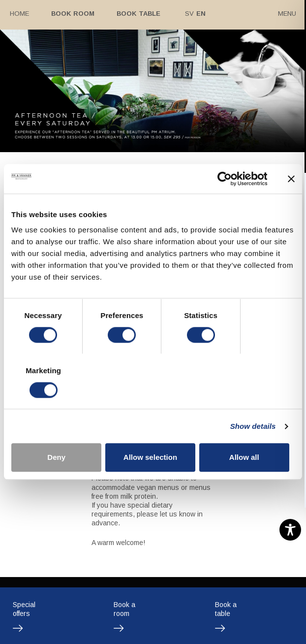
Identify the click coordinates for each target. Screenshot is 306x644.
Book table (137, 14)
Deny (57, 430)
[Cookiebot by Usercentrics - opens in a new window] (224, 206)
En (199, 14)
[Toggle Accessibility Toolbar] (290, 530)
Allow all (249, 430)
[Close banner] (291, 206)
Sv (187, 14)
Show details (253, 399)
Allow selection (153, 430)
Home (19, 14)
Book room (72, 14)
